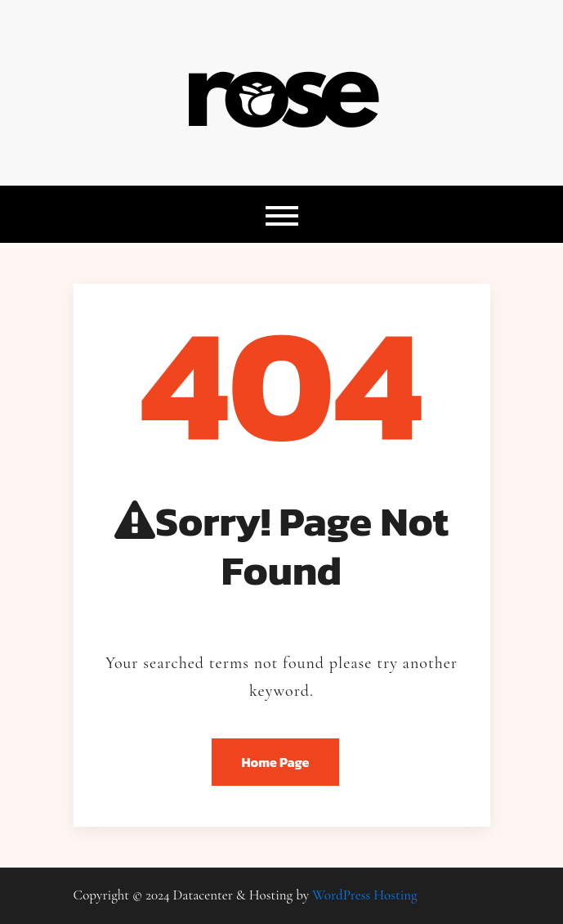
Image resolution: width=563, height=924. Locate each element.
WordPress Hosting (364, 895)
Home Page (276, 762)
